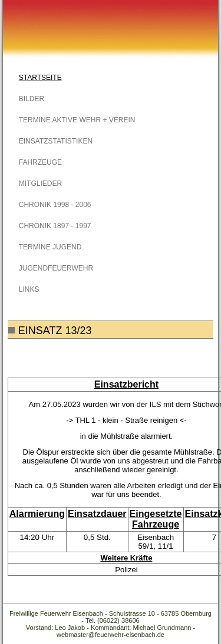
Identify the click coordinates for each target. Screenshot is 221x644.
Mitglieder (40, 183)
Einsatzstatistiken (56, 141)
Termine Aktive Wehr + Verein (77, 120)
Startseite (40, 78)
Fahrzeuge (40, 162)
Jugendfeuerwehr (56, 268)
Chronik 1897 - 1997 (55, 226)
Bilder (32, 99)
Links (29, 289)
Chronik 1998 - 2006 (55, 205)
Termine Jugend (50, 247)
